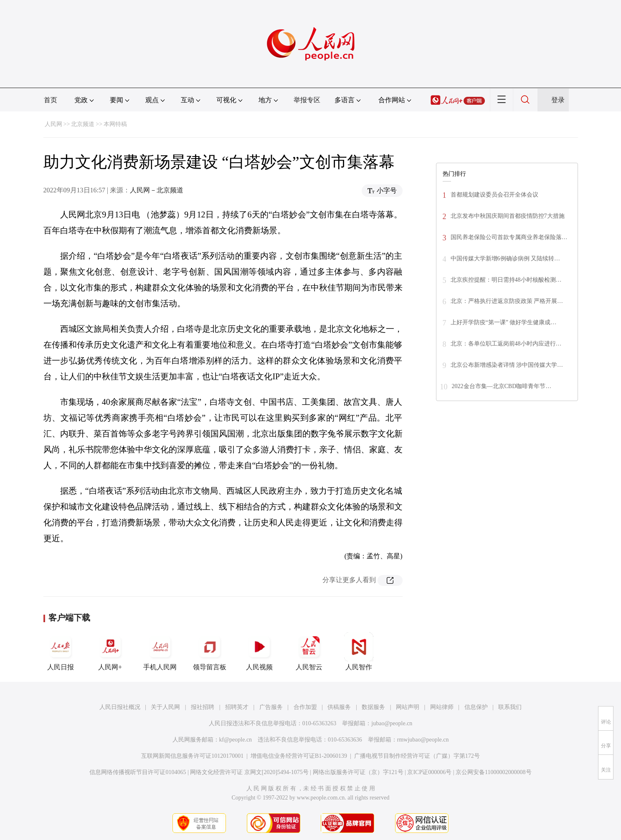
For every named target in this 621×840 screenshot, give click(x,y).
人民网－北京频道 (157, 190)
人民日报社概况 (120, 707)
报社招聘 (203, 707)
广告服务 (271, 707)
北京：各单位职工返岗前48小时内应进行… (506, 344)
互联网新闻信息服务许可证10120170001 (192, 756)
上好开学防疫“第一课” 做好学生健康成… (504, 322)
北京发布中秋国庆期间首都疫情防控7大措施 (508, 216)
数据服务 (373, 707)
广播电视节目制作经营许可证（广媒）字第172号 (417, 756)
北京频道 (83, 124)
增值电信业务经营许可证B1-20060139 (299, 756)
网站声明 (408, 707)
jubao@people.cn (392, 723)
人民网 (53, 124)
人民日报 (61, 651)
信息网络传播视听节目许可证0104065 (138, 772)
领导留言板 (210, 651)
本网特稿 (115, 124)
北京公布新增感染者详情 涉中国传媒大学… (507, 365)
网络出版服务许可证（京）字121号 (358, 772)
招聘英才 (237, 707)
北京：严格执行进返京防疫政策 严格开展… (507, 301)
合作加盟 (305, 707)
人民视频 (259, 651)
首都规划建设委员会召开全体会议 (494, 195)
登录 (558, 100)
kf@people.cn (236, 740)
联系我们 (510, 707)
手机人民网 (160, 651)
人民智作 (359, 651)
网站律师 (442, 707)
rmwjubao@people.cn (423, 740)
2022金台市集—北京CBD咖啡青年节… (502, 386)
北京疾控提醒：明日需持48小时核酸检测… (506, 280)
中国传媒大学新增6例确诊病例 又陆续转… (506, 259)
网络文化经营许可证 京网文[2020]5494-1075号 (249, 772)
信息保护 (476, 707)
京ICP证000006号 (429, 772)
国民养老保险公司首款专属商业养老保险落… (509, 237)
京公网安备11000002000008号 (493, 772)
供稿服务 (339, 707)
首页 (51, 100)
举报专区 (307, 100)
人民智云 (309, 651)
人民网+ (110, 651)
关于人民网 (165, 707)
